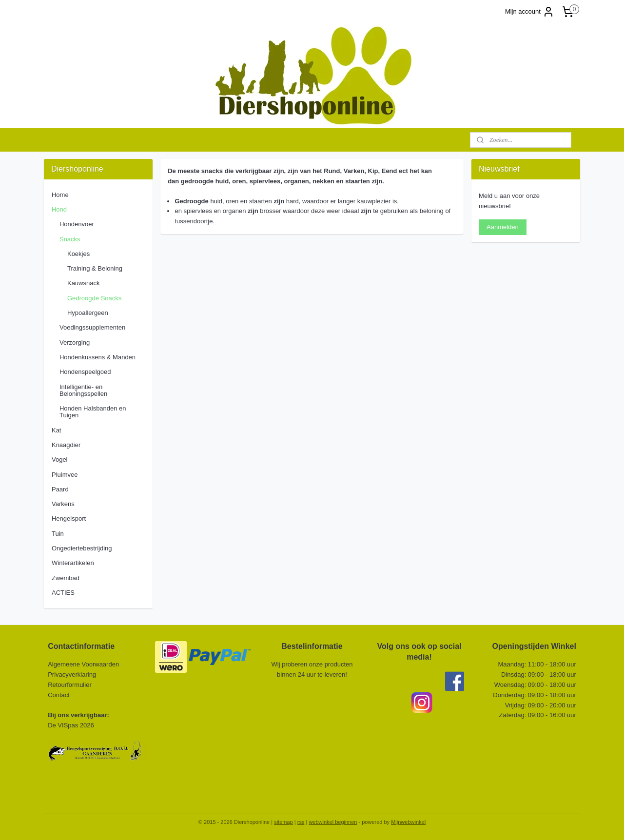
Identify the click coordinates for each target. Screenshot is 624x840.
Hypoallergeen (88, 313)
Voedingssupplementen (92, 327)
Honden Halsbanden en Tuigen (93, 412)
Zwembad (66, 578)
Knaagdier (66, 445)
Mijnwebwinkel (408, 822)
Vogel (60, 459)
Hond (59, 209)
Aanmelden (503, 227)
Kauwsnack (83, 283)
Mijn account (530, 12)
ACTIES (63, 593)
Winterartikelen (73, 563)
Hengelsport (69, 518)
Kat (57, 430)
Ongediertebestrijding (82, 548)
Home (60, 195)
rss (301, 822)
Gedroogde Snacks (94, 298)
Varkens (63, 504)
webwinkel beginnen (333, 822)
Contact (59, 695)
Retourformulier (70, 685)
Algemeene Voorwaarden (83, 664)
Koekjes (78, 254)
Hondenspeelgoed (85, 372)
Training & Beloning (95, 268)
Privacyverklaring (72, 674)
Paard (60, 489)
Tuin (58, 534)
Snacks (70, 239)
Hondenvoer (77, 224)
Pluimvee (65, 475)
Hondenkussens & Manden (97, 357)
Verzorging (75, 342)
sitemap (283, 822)
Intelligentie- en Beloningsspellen (83, 390)
